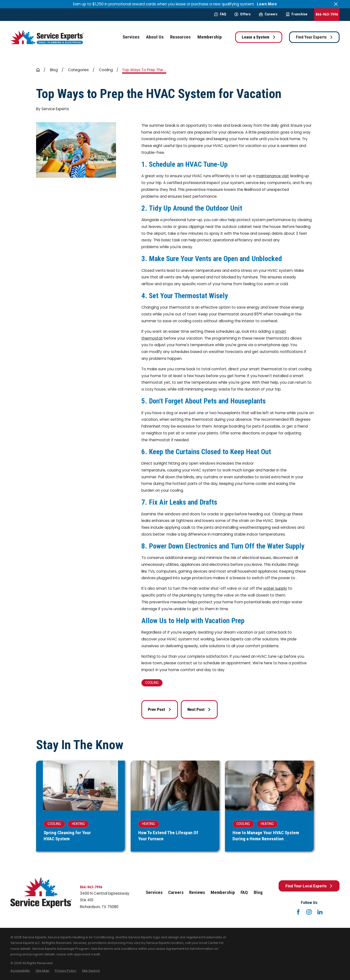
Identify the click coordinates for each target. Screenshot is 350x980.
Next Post (199, 709)
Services (154, 892)
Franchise (297, 14)
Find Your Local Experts (309, 886)
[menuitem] (20, 971)
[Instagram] (309, 912)
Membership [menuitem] (210, 37)
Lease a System (259, 37)
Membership (223, 892)
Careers (268, 14)
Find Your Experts (314, 37)
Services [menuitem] (131, 37)
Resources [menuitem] (180, 37)
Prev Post (160, 709)
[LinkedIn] (320, 912)
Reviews (197, 892)
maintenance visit (273, 176)
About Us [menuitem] (155, 37)
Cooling (152, 683)
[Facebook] (298, 912)
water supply (275, 588)
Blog (258, 892)
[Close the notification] (336, 4)
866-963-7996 (327, 14)
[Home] (47, 37)
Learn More (267, 4)
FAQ (220, 14)
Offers (243, 14)
